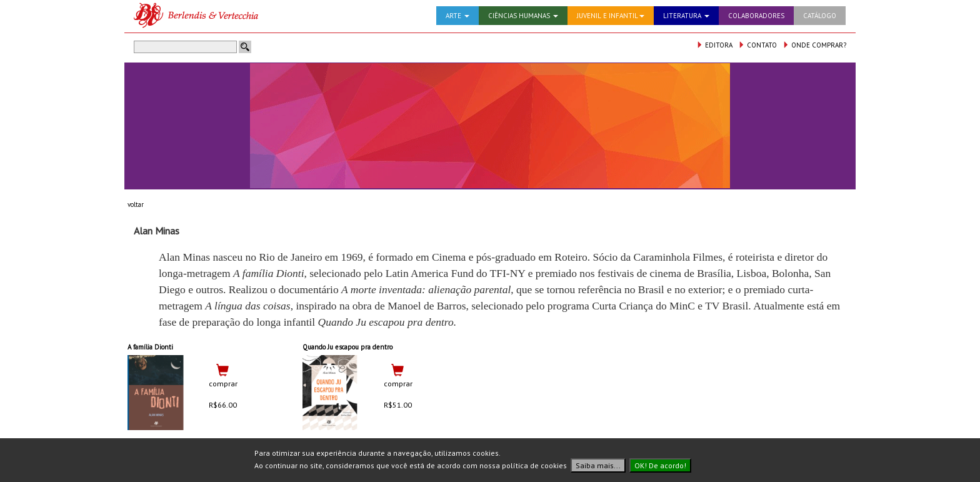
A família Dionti (150, 347)
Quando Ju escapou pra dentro (347, 347)
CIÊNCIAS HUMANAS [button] (523, 16)
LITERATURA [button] (686, 16)
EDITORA (714, 45)
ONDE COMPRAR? (814, 45)
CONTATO (757, 45)
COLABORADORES (756, 16)
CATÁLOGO (820, 16)
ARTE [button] (457, 16)
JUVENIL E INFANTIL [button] (611, 16)
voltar (136, 204)
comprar (223, 384)
